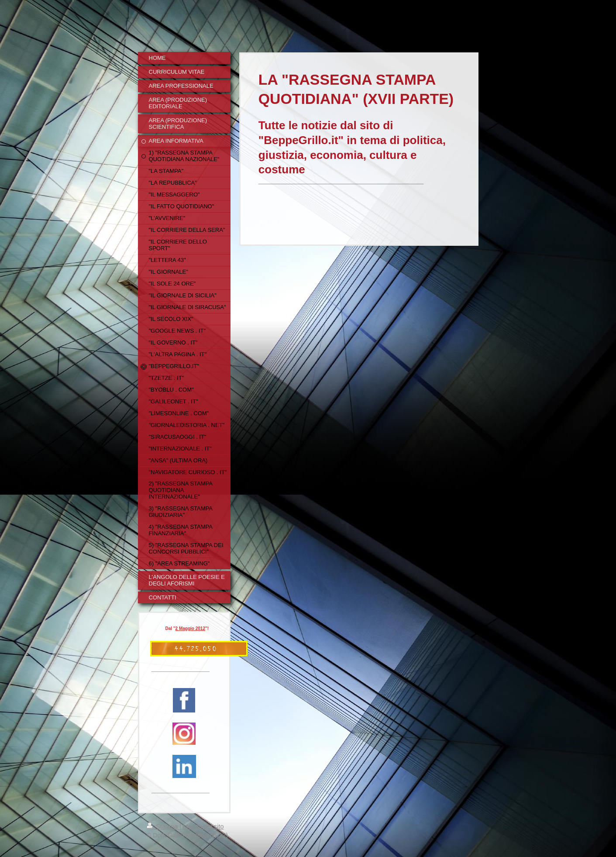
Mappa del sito (203, 826)
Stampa (163, 826)
